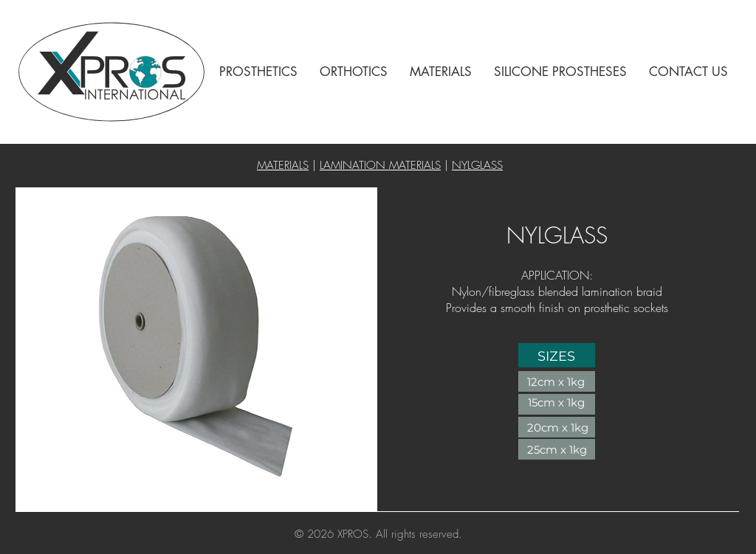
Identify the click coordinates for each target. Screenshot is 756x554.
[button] (258, 72)
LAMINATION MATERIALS (380, 165)
